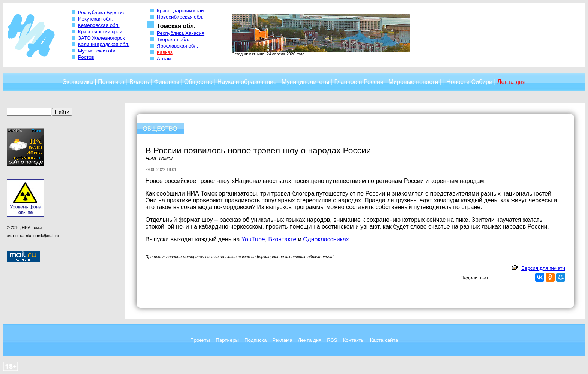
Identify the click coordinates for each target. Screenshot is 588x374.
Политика (111, 82)
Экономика (78, 82)
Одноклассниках (326, 239)
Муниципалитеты (306, 82)
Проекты (200, 340)
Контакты (354, 340)
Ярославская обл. (177, 46)
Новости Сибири (469, 82)
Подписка (256, 340)
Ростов (86, 57)
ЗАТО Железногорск (101, 38)
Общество (198, 82)
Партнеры (227, 340)
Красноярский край (100, 32)
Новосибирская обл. (180, 17)
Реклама (282, 340)
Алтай (164, 59)
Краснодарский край (180, 11)
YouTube (253, 239)
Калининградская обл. (104, 44)
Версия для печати (543, 268)
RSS (332, 340)
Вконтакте (283, 239)
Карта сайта (384, 340)
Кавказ (165, 52)
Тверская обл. (173, 40)
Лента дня (310, 340)
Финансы (167, 82)
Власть (139, 82)
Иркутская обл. (95, 19)
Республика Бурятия (102, 13)
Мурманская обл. (98, 51)
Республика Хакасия (181, 33)
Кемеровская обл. (99, 25)
